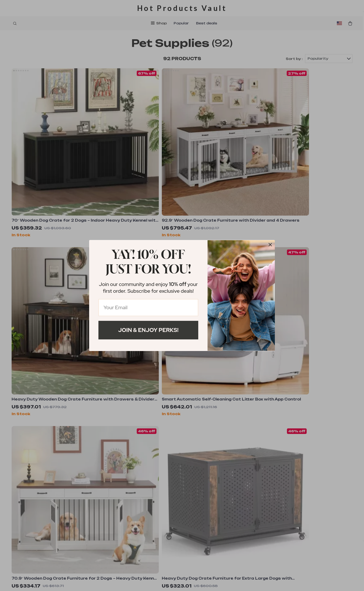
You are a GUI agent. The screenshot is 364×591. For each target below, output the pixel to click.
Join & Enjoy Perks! (148, 330)
